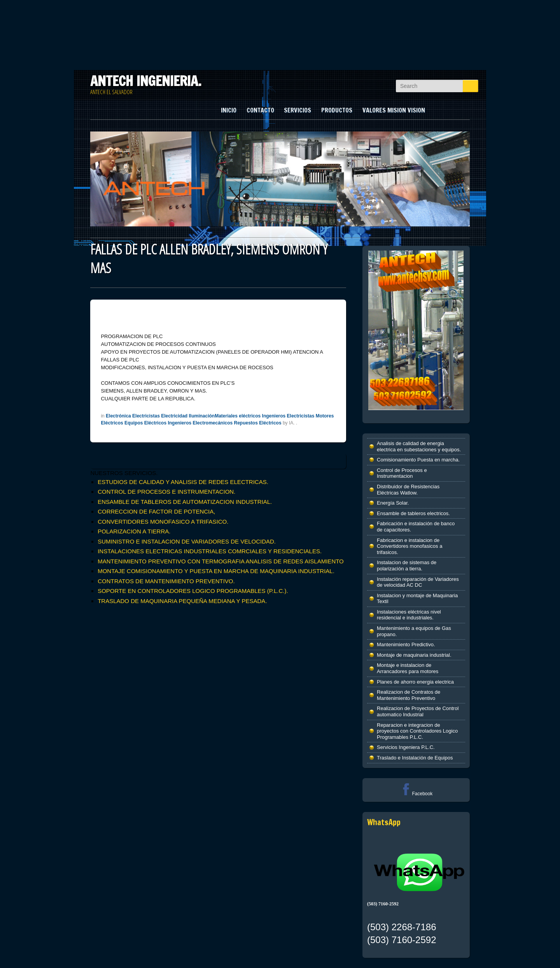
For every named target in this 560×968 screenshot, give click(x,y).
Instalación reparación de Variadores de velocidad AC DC (418, 582)
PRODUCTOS (337, 110)
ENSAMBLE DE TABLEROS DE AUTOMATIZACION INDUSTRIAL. (185, 502)
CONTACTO (260, 110)
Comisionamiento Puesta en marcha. (418, 460)
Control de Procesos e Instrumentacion (402, 473)
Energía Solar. (393, 503)
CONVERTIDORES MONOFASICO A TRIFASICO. (163, 522)
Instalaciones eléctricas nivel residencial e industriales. (409, 615)
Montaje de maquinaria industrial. (414, 655)
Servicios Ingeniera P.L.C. (406, 747)
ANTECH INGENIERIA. (146, 81)
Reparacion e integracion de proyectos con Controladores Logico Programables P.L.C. (417, 731)
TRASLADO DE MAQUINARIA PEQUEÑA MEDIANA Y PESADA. (182, 601)
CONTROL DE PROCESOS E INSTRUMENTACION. (166, 492)
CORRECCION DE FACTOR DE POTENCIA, (156, 511)
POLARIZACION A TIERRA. (134, 531)
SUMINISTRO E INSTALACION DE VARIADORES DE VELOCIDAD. (187, 541)
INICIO (229, 110)
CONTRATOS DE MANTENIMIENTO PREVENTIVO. (166, 581)
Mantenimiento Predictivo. (406, 644)
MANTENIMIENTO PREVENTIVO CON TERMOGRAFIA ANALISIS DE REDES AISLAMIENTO (221, 561)
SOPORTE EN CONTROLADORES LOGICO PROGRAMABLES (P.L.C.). (193, 591)
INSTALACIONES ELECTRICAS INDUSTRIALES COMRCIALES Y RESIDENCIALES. (210, 551)
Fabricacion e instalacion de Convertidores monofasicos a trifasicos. (409, 546)
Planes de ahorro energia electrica (415, 682)
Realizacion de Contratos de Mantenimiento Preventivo (409, 695)
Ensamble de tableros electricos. (413, 513)
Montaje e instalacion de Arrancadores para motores (408, 668)
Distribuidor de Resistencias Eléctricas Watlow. (408, 490)
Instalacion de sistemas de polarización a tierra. (407, 566)
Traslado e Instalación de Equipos (415, 758)
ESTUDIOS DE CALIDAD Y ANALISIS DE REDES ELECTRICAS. (183, 482)
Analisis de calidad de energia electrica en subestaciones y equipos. (419, 446)
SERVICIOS (297, 110)
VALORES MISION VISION (394, 110)
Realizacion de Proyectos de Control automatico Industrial (418, 711)
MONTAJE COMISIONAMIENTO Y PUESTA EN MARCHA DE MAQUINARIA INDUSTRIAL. (216, 571)
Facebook (416, 794)
